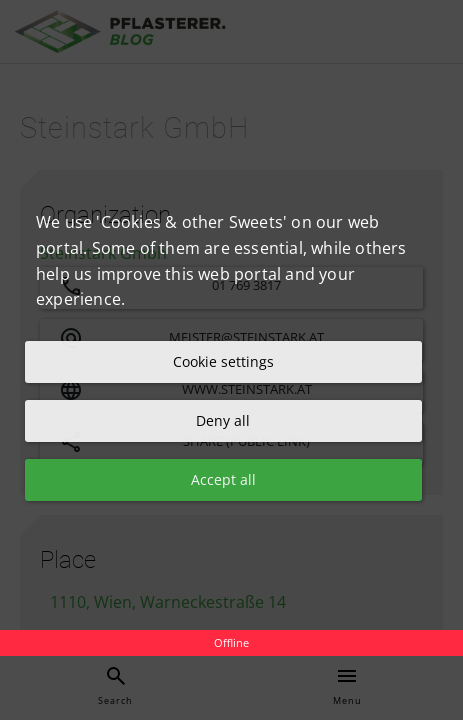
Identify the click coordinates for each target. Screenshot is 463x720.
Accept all (223, 479)
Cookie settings (223, 361)
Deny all (223, 420)
